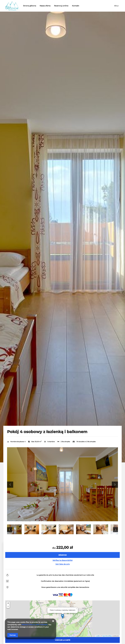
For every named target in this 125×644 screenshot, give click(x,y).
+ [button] (8, 603)
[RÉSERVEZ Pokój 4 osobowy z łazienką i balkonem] (62, 555)
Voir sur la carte (63, 640)
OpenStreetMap (107, 636)
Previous (10, 485)
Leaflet (98, 636)
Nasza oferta (47, 6)
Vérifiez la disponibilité (62, 560)
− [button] (8, 606)
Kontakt (77, 6)
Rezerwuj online (63, 6)
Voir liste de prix (63, 564)
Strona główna (31, 6)
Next (115, 485)
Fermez (13, 635)
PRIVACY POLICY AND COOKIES (35, 625)
